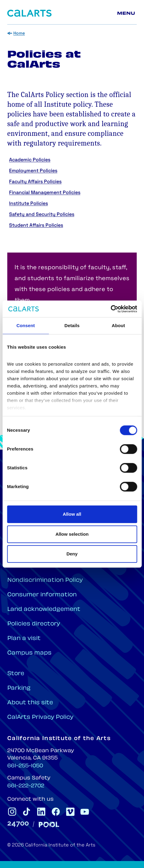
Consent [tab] (26, 325)
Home (19, 34)
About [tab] (119, 325)
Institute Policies (28, 204)
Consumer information (42, 595)
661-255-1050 (25, 766)
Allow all (72, 514)
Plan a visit (24, 639)
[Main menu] (127, 13)
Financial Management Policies (45, 193)
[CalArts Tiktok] (27, 812)
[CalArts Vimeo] (70, 812)
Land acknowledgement (44, 610)
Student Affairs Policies (36, 226)
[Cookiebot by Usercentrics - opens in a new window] (111, 309)
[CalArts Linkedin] (41, 812)
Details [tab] (72, 325)
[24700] (18, 824)
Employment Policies (33, 171)
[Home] (29, 13)
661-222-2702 (26, 786)
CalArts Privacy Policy (40, 717)
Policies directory (34, 624)
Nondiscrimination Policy (45, 580)
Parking (19, 688)
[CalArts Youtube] (85, 812)
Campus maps (29, 653)
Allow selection (72, 534)
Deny (72, 554)
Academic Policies (30, 160)
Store (16, 674)
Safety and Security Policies (42, 215)
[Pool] (49, 824)
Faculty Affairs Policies (35, 182)
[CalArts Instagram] (12, 812)
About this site (30, 703)
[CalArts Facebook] (56, 812)
